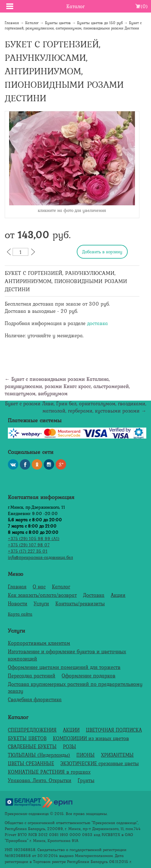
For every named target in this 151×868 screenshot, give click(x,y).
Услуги (41, 603)
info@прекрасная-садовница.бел (40, 557)
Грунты (86, 780)
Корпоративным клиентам (39, 643)
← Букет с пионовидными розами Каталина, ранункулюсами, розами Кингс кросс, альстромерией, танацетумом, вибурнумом (67, 386)
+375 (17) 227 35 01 (28, 551)
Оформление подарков (89, 676)
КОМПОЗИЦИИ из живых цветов (91, 738)
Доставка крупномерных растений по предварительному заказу (75, 688)
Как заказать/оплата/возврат (42, 595)
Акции (118, 595)
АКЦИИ (71, 730)
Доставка (94, 595)
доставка (98, 323)
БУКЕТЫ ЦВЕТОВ (27, 738)
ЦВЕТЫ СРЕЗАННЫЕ (31, 763)
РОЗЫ (70, 746)
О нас (39, 587)
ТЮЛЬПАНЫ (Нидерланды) (39, 755)
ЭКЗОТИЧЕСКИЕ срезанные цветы (100, 763)
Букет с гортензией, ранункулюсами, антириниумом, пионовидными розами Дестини (73, 26)
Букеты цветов (58, 23)
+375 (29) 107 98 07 (29, 545)
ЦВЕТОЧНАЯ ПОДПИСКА (114, 730)
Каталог (32, 23)
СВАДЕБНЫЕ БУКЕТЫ (32, 746)
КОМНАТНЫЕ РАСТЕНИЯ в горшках (49, 772)
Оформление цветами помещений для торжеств (64, 667)
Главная (12, 23)
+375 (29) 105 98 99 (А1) (34, 538)
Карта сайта (20, 614)
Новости (18, 603)
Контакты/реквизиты (80, 603)
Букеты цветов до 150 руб (100, 23)
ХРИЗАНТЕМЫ (117, 755)
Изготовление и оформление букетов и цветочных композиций (67, 655)
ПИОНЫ (86, 755)
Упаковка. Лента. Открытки (40, 780)
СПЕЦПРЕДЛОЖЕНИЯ (32, 730)
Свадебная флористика (35, 699)
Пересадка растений (32, 676)
